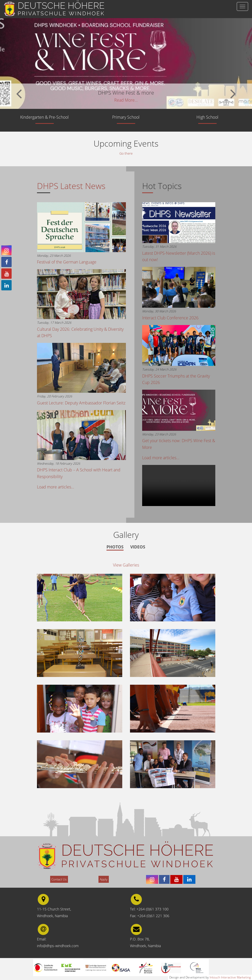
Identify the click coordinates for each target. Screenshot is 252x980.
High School (207, 117)
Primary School (126, 117)
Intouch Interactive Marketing (230, 977)
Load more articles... (56, 487)
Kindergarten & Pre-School (44, 117)
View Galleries (126, 566)
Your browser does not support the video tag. (179, 486)
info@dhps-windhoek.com (58, 946)
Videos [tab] (138, 547)
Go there (126, 153)
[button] (19, 93)
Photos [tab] (115, 547)
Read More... (126, 100)
